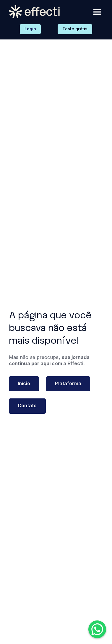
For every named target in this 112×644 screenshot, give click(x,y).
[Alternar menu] (97, 12)
